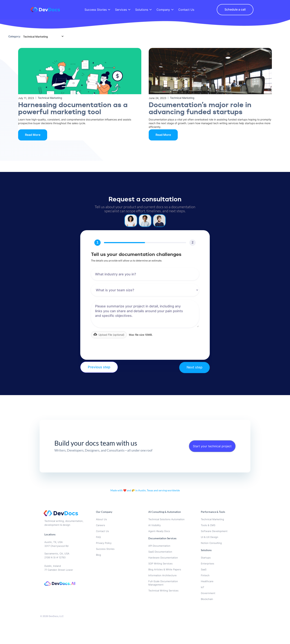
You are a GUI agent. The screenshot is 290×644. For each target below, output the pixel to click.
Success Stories (105, 549)
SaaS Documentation (160, 552)
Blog (98, 555)
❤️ (125, 490)
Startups (206, 558)
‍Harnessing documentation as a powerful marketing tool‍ (73, 109)
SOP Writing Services (160, 563)
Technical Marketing (212, 519)
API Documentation (159, 546)
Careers (101, 525)
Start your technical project (212, 446)
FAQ (98, 537)
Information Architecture (162, 575)
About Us (101, 519)
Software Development (214, 531)
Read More (33, 135)
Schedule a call (235, 10)
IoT (203, 587)
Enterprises (208, 563)
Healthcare (207, 581)
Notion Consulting (211, 543)
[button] (109, 335)
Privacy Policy (104, 543)
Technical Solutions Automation (166, 519)
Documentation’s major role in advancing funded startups (200, 109)
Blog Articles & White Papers (165, 569)
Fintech (205, 575)
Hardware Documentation (163, 558)
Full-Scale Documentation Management (163, 583)
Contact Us (102, 531)
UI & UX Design (210, 537)
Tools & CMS (208, 525)
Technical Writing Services (163, 591)
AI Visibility (155, 525)
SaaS (204, 569)
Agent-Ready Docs (159, 531)
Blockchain (207, 599)
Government (208, 593)
